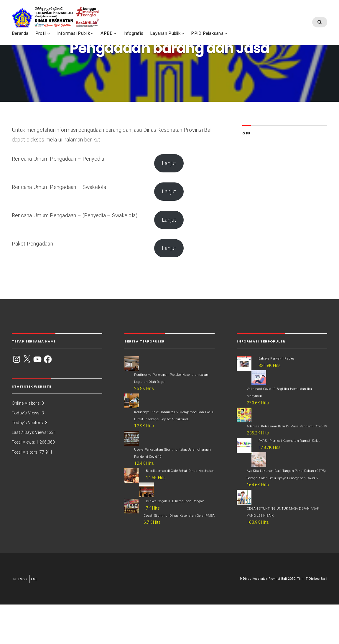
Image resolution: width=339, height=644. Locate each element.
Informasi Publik (89, 12)
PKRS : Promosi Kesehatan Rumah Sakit (288, 465)
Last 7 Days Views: (30, 432)
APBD (122, 12)
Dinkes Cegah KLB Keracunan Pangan (179, 517)
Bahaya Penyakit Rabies (282, 358)
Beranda (36, 12)
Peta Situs (22, 619)
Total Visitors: (26, 452)
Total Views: (24, 442)
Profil (56, 12)
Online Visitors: (27, 403)
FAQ (37, 619)
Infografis (149, 12)
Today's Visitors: (28, 423)
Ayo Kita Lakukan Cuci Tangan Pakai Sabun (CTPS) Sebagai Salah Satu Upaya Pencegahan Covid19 (286, 503)
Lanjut (169, 163)
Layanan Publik (181, 12)
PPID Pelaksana (223, 12)
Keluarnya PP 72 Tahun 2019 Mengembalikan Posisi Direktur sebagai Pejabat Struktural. (172, 420)
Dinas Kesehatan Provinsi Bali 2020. (267, 618)
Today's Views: (27, 413)
